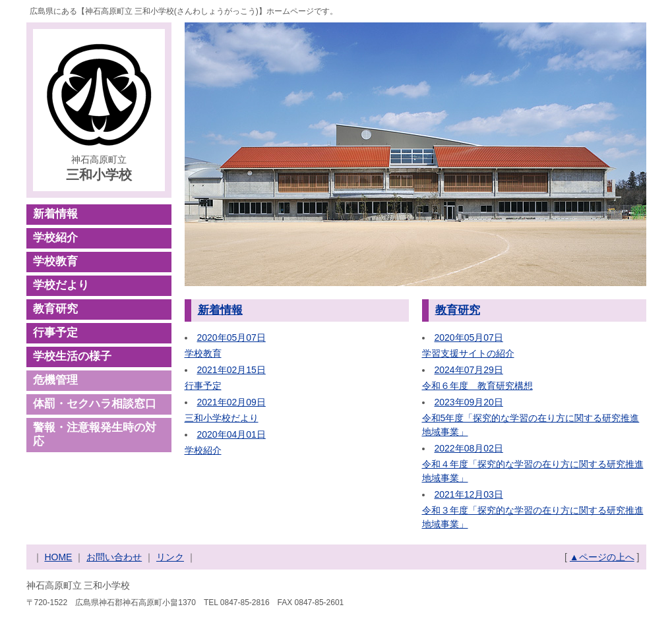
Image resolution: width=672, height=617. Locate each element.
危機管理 (55, 380)
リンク (170, 557)
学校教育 (55, 261)
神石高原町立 (99, 169)
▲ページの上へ (602, 557)
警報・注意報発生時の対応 (95, 434)
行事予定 (55, 333)
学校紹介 (55, 238)
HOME (58, 557)
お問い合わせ (114, 557)
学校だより (61, 285)
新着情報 (55, 214)
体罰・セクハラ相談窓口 (95, 404)
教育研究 (55, 309)
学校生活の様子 (72, 356)
